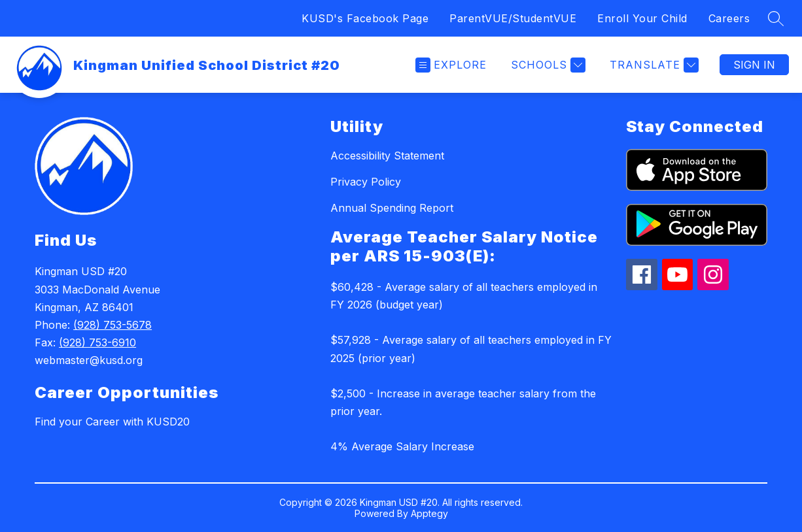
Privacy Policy (366, 182)
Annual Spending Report (392, 208)
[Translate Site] (653, 65)
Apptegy (429, 513)
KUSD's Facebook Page (365, 18)
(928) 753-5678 (113, 325)
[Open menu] (451, 65)
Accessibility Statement (387, 156)
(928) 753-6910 (97, 342)
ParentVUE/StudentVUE (513, 18)
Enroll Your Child (642, 18)
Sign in (754, 65)
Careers (729, 18)
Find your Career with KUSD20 (112, 422)
